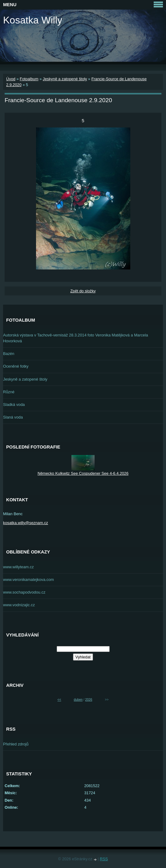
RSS (104, 859)
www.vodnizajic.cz (19, 605)
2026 (89, 700)
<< (59, 700)
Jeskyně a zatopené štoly (65, 79)
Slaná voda (13, 417)
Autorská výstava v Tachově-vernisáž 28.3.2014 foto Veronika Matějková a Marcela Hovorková (76, 338)
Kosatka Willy (33, 20)
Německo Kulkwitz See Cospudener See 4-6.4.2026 (83, 473)
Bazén (9, 354)
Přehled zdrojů (16, 744)
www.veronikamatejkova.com (28, 580)
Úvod (11, 79)
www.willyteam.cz (18, 567)
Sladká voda (14, 405)
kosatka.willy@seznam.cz (26, 523)
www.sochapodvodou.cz (24, 592)
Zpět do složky (83, 291)
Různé (9, 392)
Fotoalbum (29, 79)
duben (78, 700)
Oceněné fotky (16, 366)
